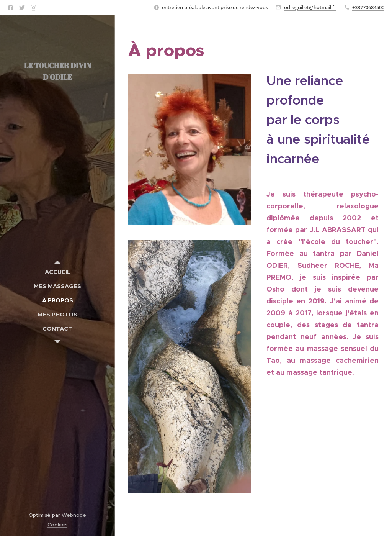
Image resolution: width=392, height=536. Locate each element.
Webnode (74, 515)
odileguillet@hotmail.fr (310, 7)
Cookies (57, 525)
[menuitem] (57, 272)
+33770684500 (368, 7)
